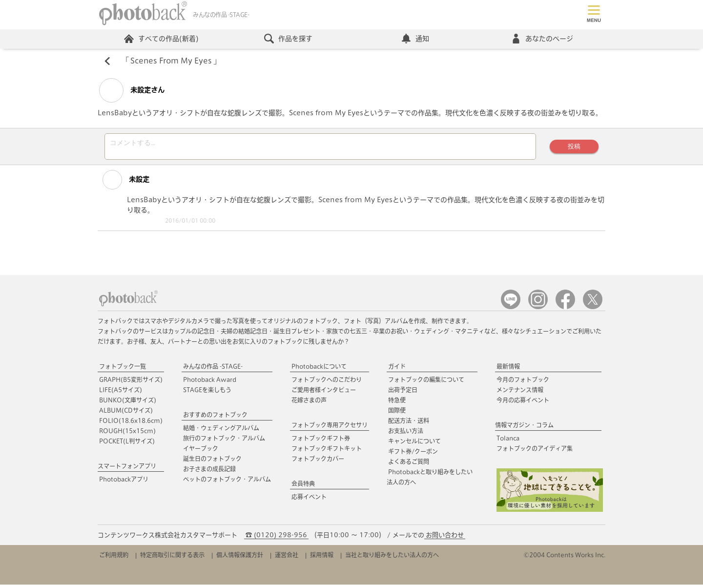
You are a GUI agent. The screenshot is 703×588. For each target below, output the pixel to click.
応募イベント (309, 500)
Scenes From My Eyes (172, 62)
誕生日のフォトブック (212, 462)
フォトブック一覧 (123, 370)
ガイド (397, 370)
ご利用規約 (114, 558)
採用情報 (322, 558)
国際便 (397, 414)
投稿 (574, 148)
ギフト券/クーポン (413, 455)
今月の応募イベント (523, 403)
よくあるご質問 (409, 465)
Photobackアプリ (124, 483)
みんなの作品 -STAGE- (213, 370)
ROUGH (127, 434)
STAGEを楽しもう (207, 393)
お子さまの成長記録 (209, 472)
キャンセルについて (414, 444)
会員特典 (303, 487)
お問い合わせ (445, 538)
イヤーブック (201, 452)
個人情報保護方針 (240, 558)
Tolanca (508, 441)
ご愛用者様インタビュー (324, 393)
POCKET (127, 444)
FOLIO (131, 424)
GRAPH (131, 383)
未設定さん (132, 91)
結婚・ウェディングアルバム (221, 431)
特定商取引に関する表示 (172, 558)
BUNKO (128, 403)
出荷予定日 (403, 393)
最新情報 (508, 370)
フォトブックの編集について (426, 383)
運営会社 (287, 558)
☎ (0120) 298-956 (276, 538)
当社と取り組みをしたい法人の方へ (392, 558)
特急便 (397, 403)
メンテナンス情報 (520, 393)
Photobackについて (319, 370)
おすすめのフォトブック (215, 418)
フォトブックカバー (318, 462)
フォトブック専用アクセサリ (330, 428)
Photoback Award (210, 383)
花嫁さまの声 (309, 403)
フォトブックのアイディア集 (535, 452)
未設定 (123, 183)
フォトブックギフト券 (321, 441)
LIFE (121, 393)
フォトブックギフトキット (327, 452)
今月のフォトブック (523, 383)
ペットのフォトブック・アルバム (227, 483)
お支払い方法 (406, 434)
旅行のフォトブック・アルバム (224, 441)
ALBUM (126, 414)
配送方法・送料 (409, 424)
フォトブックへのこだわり (327, 383)
